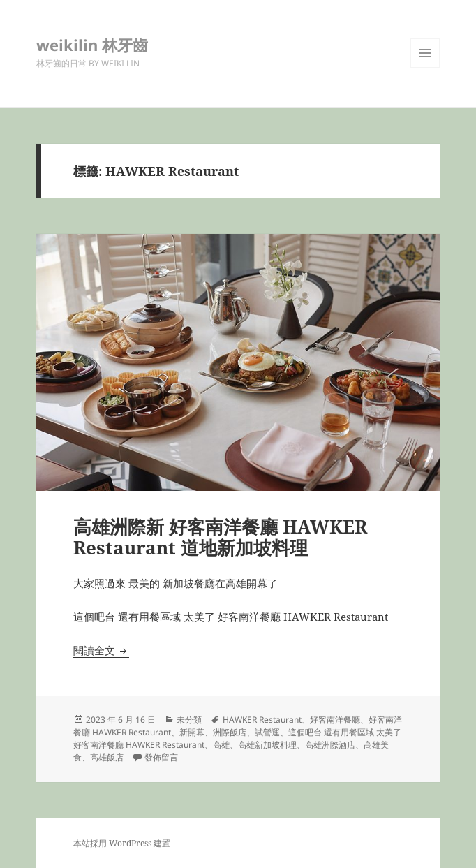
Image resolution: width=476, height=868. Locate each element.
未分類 (189, 720)
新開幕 (192, 732)
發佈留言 (161, 757)
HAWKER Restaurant (262, 720)
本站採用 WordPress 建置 (122, 843)
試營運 (267, 732)
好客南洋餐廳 (335, 720)
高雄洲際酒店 (330, 745)
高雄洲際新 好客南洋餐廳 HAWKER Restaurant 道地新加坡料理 (220, 537)
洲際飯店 (230, 732)
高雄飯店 (107, 757)
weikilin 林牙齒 (92, 45)
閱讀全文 (101, 650)
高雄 (221, 745)
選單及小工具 (425, 67)
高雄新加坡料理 (267, 745)
